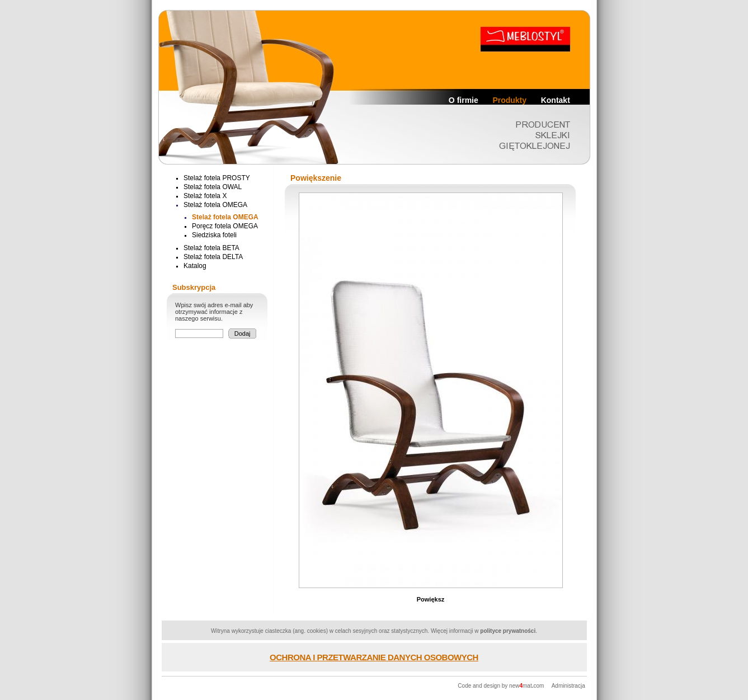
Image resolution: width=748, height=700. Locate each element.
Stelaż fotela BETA (211, 248)
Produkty (509, 100)
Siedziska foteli (214, 235)
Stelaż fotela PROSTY (217, 178)
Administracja (568, 686)
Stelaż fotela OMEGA (215, 205)
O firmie (464, 100)
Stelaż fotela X (205, 196)
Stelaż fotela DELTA (213, 257)
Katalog (195, 266)
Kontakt (556, 100)
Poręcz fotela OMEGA (225, 226)
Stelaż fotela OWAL (213, 187)
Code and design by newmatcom (502, 686)
